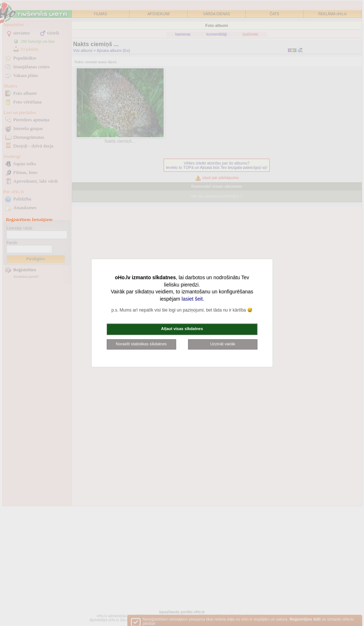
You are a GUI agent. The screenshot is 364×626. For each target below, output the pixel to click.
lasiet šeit (192, 299)
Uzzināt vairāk (223, 344)
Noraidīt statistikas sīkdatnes (141, 344)
